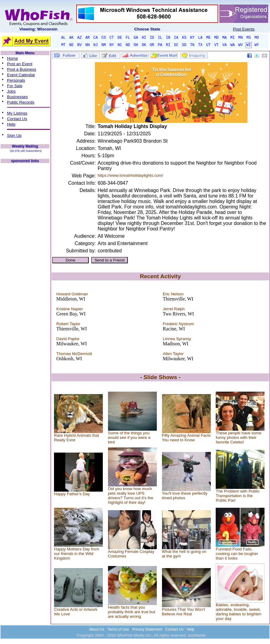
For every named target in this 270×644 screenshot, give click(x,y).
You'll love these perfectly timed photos (185, 496)
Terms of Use (118, 629)
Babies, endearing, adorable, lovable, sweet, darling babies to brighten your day (239, 612)
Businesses (17, 97)
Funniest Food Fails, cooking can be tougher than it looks (237, 554)
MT (63, 45)
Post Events (244, 29)
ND (128, 45)
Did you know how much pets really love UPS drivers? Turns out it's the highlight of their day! (131, 496)
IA (176, 38)
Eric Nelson (173, 294)
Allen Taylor (173, 354)
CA (95, 38)
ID (152, 38)
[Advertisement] (25, 255)
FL (128, 38)
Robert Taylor (68, 324)
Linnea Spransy (177, 339)
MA (225, 38)
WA (232, 45)
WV (240, 45)
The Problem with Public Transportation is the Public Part (238, 496)
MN (240, 38)
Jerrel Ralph (174, 309)
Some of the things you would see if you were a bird (129, 438)
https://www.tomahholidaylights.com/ (130, 175)
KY (192, 38)
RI (168, 45)
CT (112, 38)
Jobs (11, 91)
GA (136, 38)
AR (88, 38)
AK (71, 38)
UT (208, 45)
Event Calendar (21, 75)
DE (120, 38)
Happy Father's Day (72, 494)
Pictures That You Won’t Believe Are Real (184, 612)
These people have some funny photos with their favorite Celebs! (239, 438)
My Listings (17, 113)
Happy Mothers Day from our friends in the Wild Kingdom (77, 554)
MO (257, 38)
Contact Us (17, 119)
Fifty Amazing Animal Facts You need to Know (186, 438)
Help (11, 124)
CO (103, 38)
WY (257, 45)
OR (152, 45)
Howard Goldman (72, 294)
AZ (79, 38)
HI (144, 38)
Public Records (21, 102)
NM (103, 45)
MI (232, 38)
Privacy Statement (147, 629)
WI (249, 45)
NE (71, 45)
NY (112, 45)
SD (184, 45)
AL (63, 38)
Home (13, 58)
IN (168, 38)
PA (160, 45)
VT (216, 45)
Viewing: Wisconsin (39, 29)
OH (136, 45)
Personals (16, 80)
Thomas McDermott (74, 354)
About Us (97, 629)
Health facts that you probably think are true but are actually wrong (132, 612)
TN (192, 45)
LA (200, 38)
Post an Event (20, 64)
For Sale (15, 86)
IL (160, 38)
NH (88, 45)
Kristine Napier (70, 309)
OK (144, 45)
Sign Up (14, 135)
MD (216, 38)
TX (200, 45)
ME (208, 38)
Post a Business (22, 69)
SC (176, 45)
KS (184, 38)
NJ (95, 45)
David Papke (68, 339)
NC (120, 45)
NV (79, 45)
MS (249, 38)
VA (225, 45)
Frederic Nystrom (178, 324)
